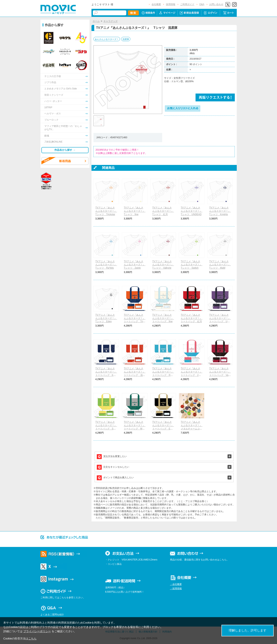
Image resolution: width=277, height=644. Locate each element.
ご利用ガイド (187, 4)
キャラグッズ (111, 21)
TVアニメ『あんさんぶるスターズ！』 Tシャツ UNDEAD (193, 211)
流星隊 (126, 39)
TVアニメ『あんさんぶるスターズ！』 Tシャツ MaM (221, 265)
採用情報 (171, 4)
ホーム (96, 21)
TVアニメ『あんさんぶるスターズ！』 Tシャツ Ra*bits (107, 265)
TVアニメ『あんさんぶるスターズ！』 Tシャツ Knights (221, 211)
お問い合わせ (216, 4)
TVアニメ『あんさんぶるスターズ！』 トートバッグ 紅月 (193, 318)
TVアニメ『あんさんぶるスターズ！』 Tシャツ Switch (193, 265)
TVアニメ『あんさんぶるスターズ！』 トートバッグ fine (164, 318)
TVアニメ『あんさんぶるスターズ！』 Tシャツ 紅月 (164, 211)
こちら (32, 639)
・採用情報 (176, 589)
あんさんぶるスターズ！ (107, 39)
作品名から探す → (65, 150)
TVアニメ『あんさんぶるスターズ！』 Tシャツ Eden (107, 318)
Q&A (202, 4)
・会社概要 (176, 584)
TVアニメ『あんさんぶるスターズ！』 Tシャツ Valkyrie (164, 265)
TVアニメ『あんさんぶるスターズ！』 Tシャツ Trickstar (107, 211)
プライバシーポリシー (37, 631)
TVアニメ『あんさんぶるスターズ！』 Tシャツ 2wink (136, 265)
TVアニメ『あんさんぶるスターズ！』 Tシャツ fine (136, 211)
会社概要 (156, 4)
